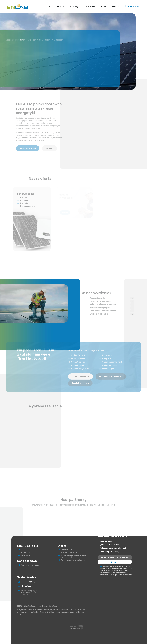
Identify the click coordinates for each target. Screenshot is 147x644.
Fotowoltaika (65, 550)
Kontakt (116, 6)
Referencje (90, 6)
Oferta (61, 6)
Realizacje (74, 6)
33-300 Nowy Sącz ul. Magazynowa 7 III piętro (28, 593)
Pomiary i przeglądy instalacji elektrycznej (72, 556)
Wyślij (115, 562)
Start (49, 6)
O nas (104, 6)
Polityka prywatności (29, 565)
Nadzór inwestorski (68, 553)
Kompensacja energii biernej (72, 560)
